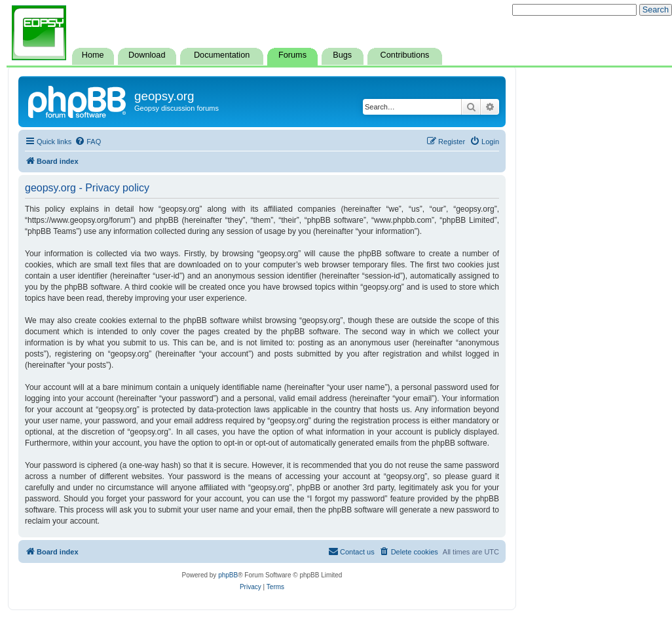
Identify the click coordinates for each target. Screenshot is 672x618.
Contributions (405, 55)
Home (93, 55)
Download (147, 55)
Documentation (222, 55)
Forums (292, 55)
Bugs (342, 55)
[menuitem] (88, 142)
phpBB (228, 575)
